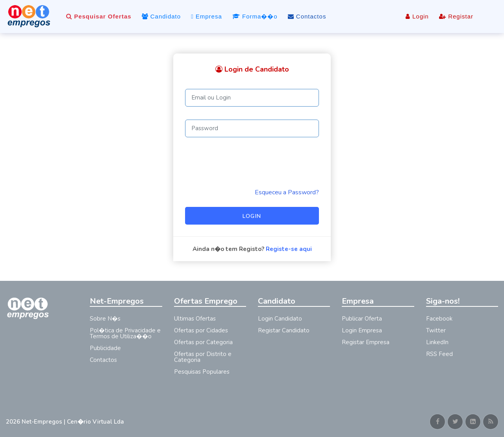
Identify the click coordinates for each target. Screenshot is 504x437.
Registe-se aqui (289, 249)
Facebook (439, 319)
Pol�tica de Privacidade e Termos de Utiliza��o (125, 333)
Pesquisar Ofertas (99, 16)
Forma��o (255, 16)
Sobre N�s (105, 319)
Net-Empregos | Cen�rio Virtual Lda (73, 422)
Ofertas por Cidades (201, 330)
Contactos (307, 16)
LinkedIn (437, 342)
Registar (456, 16)
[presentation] (245, 162)
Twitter (436, 330)
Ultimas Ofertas (195, 319)
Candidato (161, 16)
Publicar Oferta (362, 319)
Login (417, 16)
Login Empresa (362, 330)
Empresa (207, 16)
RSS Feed (439, 354)
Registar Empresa (366, 342)
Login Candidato (280, 319)
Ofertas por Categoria (203, 342)
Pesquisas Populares (202, 372)
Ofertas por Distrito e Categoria (203, 357)
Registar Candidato (284, 330)
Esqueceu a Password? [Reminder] (287, 192)
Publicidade (105, 348)
